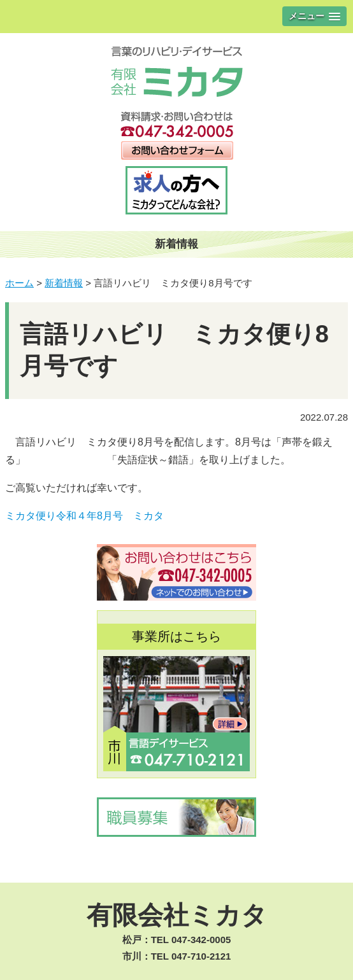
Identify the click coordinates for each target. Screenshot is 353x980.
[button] (314, 16)
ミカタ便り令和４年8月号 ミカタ (84, 516)
